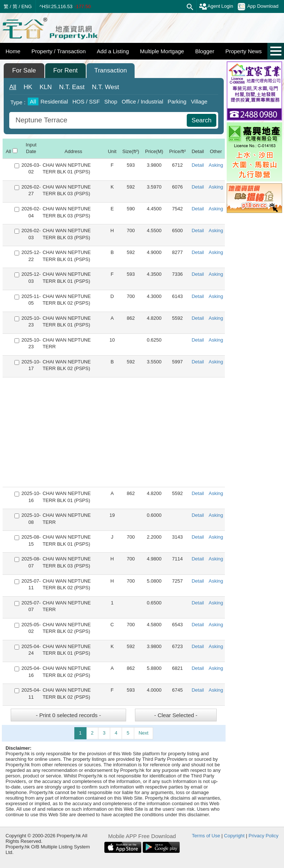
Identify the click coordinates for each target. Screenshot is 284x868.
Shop (111, 101)
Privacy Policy (263, 836)
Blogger (205, 51)
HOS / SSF (86, 101)
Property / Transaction (59, 51)
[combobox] (99, 120)
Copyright (234, 836)
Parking (177, 101)
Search (202, 120)
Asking (216, 165)
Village (199, 101)
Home (13, 51)
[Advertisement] (114, 432)
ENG (27, 6)
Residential (54, 101)
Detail (198, 165)
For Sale (24, 70)
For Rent (65, 70)
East (72, 87)
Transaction (111, 70)
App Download (258, 7)
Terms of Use (206, 836)
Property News (243, 51)
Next (144, 733)
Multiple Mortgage (162, 51)
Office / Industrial (142, 101)
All (13, 87)
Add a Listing (113, 51)
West (106, 87)
